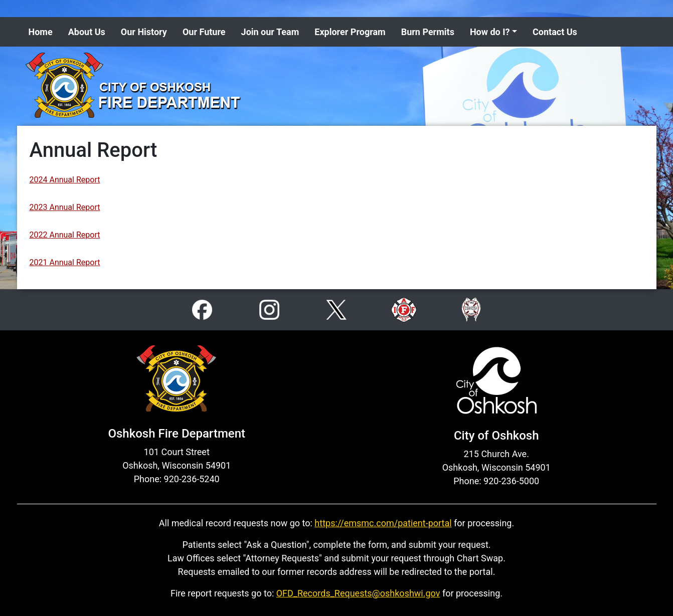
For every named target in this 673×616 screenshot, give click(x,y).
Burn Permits (428, 32)
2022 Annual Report (65, 235)
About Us (87, 32)
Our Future (204, 32)
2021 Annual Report (65, 262)
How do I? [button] (490, 32)
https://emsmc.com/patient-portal (383, 523)
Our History (144, 32)
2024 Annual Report (65, 180)
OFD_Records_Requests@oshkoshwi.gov (358, 593)
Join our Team (270, 32)
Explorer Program (350, 32)
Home (41, 32)
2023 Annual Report (65, 207)
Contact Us (555, 32)
